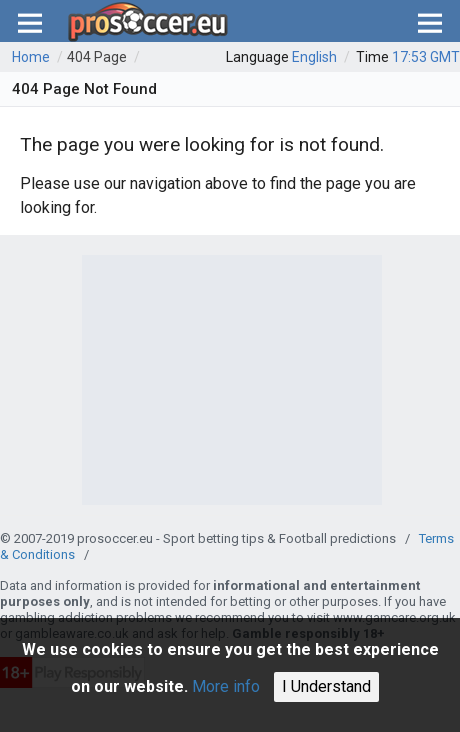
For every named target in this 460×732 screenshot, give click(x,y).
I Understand (326, 686)
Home (31, 57)
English (314, 57)
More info (226, 686)
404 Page (97, 57)
